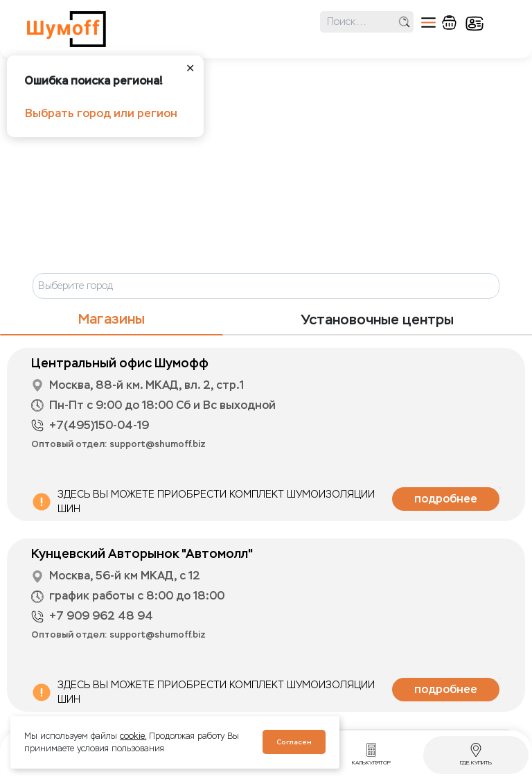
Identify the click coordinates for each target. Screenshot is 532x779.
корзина (449, 23)
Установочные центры (377, 320)
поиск (404, 22)
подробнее (446, 499)
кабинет (475, 24)
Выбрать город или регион (101, 113)
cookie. (133, 736)
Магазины (112, 319)
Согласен (294, 742)
